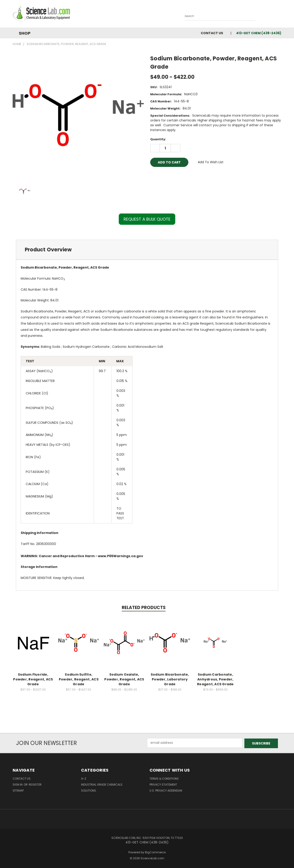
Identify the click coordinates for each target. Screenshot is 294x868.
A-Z (84, 778)
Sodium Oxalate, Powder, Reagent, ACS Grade (124, 679)
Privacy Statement (163, 784)
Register (35, 784)
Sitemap (18, 790)
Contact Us (212, 33)
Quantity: (158, 139)
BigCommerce (155, 852)
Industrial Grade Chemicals (102, 784)
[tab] (147, 250)
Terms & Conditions (164, 778)
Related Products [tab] (144, 608)
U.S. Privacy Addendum (166, 790)
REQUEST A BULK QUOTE (147, 219)
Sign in (18, 784)
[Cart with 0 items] (280, 15)
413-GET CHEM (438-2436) (259, 33)
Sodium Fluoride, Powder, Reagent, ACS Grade (33, 679)
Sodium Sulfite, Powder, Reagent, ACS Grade (79, 679)
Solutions (89, 790)
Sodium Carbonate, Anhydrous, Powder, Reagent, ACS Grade (215, 679)
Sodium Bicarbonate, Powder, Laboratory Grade (170, 679)
